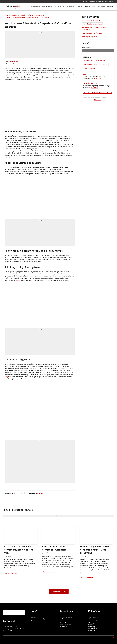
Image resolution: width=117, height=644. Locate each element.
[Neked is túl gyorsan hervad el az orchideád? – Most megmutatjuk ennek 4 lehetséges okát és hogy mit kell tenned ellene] (96, 553)
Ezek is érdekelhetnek (18, 510)
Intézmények (88, 60)
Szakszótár (104, 64)
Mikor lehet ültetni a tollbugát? (93, 24)
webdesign (17, 627)
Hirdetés (40, 32)
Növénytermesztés (48, 7)
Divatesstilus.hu (65, 623)
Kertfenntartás (59, 7)
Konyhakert (110, 7)
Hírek (93, 7)
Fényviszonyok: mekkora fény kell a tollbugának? (94, 29)
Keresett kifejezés (88, 47)
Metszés (79, 7)
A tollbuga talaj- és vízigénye (92, 33)
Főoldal (7, 15)
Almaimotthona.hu (66, 617)
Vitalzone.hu (64, 619)
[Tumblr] (21, 493)
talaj (17, 280)
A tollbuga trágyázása (90, 37)
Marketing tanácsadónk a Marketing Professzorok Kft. (14, 630)
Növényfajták (100, 60)
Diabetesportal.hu (66, 621)
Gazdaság (87, 7)
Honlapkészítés (8, 627)
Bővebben (98, 79)
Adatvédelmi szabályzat (39, 619)
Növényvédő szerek (91, 64)
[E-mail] (17, 493)
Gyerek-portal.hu (65, 625)
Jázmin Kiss (14, 62)
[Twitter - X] (19, 493)
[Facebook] (14, 493)
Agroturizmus (101, 7)
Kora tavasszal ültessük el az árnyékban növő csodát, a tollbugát (29, 17)
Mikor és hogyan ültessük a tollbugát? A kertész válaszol (98, 2)
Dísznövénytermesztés (36, 15)
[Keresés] (112, 50)
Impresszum (35, 621)
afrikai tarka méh (91, 83)
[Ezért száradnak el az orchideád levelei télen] (58, 553)
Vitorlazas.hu (64, 627)
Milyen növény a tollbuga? (91, 20)
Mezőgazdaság (35, 7)
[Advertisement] (40, 45)
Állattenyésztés (70, 7)
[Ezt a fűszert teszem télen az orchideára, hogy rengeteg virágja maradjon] (21, 553)
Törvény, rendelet (90, 68)
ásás (85, 74)
